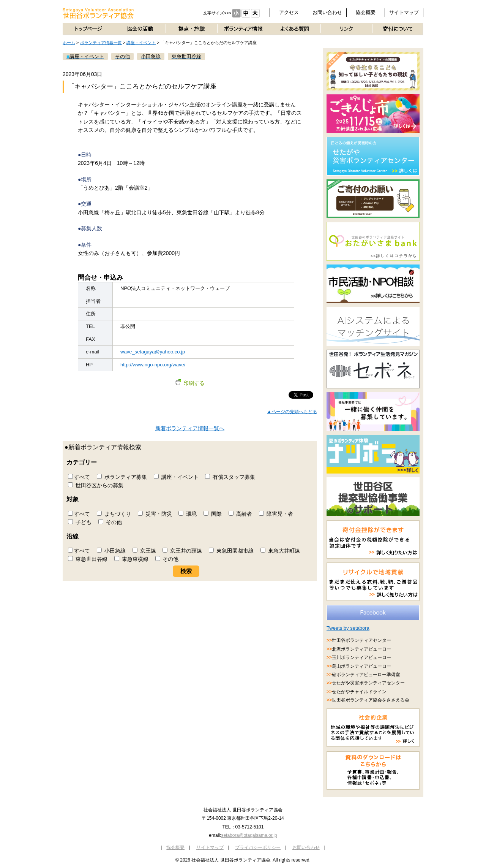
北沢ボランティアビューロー (361, 649)
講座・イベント (141, 43)
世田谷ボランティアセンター (361, 640)
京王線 (144, 551)
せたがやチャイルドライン (359, 692)
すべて (79, 477)
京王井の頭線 (182, 551)
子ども (80, 522)
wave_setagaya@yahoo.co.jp (153, 352)
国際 (213, 514)
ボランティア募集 (122, 477)
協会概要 (366, 12)
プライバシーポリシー (258, 847)
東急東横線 (131, 559)
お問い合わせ (327, 12)
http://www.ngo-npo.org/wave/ (153, 365)
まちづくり (114, 514)
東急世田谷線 (88, 559)
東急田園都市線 (231, 551)
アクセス (289, 12)
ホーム (69, 43)
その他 (110, 522)
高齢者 (240, 514)
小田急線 (111, 551)
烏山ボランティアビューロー (361, 666)
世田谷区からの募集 (96, 485)
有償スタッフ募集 (230, 477)
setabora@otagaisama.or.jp (249, 835)
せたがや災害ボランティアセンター (368, 683)
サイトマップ (404, 12)
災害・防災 (155, 514)
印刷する (190, 383)
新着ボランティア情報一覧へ (190, 428)
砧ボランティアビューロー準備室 (366, 675)
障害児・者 (276, 514)
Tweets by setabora (348, 628)
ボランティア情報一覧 (101, 43)
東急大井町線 (280, 551)
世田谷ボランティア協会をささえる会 (371, 700)
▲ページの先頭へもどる (292, 412)
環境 (188, 514)
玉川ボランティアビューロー (361, 657)
